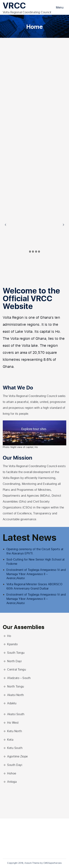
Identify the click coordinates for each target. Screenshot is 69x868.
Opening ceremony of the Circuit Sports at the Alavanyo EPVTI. (35, 551)
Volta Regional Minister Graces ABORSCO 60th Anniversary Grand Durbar (34, 586)
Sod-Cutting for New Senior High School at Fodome (36, 562)
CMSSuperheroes (53, 863)
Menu (60, 8)
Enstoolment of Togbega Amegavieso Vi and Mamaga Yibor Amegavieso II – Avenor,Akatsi (36, 574)
